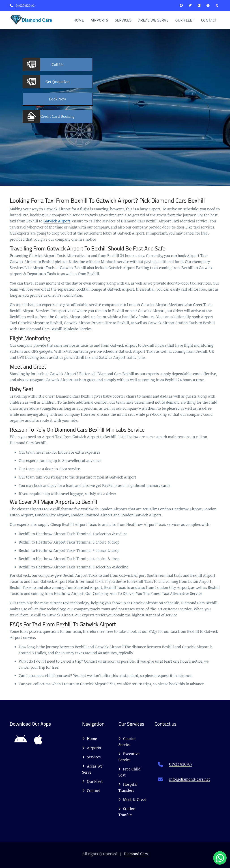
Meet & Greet (132, 799)
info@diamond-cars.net (189, 779)
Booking (57, 116)
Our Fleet (185, 20)
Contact (209, 20)
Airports (99, 20)
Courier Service (127, 742)
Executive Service (129, 757)
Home (79, 20)
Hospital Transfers (128, 787)
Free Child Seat (129, 772)
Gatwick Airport (57, 221)
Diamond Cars (136, 854)
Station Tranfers (127, 812)
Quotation (58, 82)
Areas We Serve (153, 20)
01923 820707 (26, 5)
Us (57, 64)
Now (58, 99)
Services (123, 20)
